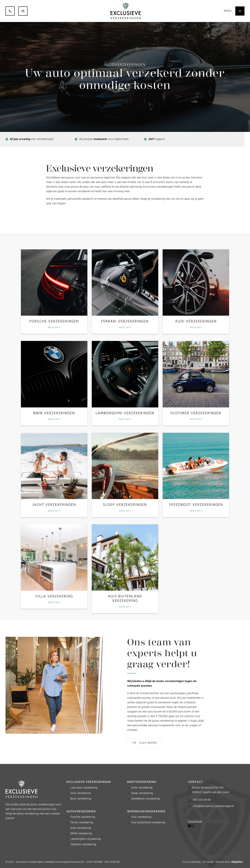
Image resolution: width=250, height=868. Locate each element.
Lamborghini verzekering (86, 839)
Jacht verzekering (142, 788)
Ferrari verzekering (82, 823)
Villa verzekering (80, 793)
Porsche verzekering (83, 817)
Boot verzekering (81, 799)
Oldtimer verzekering (83, 845)
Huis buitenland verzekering (148, 823)
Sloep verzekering (142, 793)
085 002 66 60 (202, 800)
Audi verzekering (81, 828)
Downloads (195, 822)
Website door (229, 862)
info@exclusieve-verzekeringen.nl (213, 806)
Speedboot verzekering (145, 799)
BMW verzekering (81, 834)
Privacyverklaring (192, 862)
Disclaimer (208, 862)
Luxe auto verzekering (84, 788)
